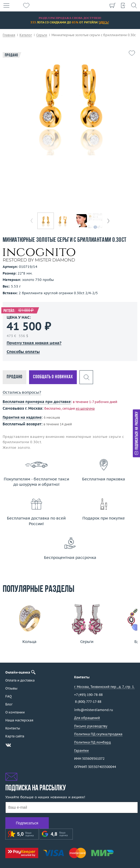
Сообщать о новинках (53, 377)
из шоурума (85, 408)
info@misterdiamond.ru (94, 710)
